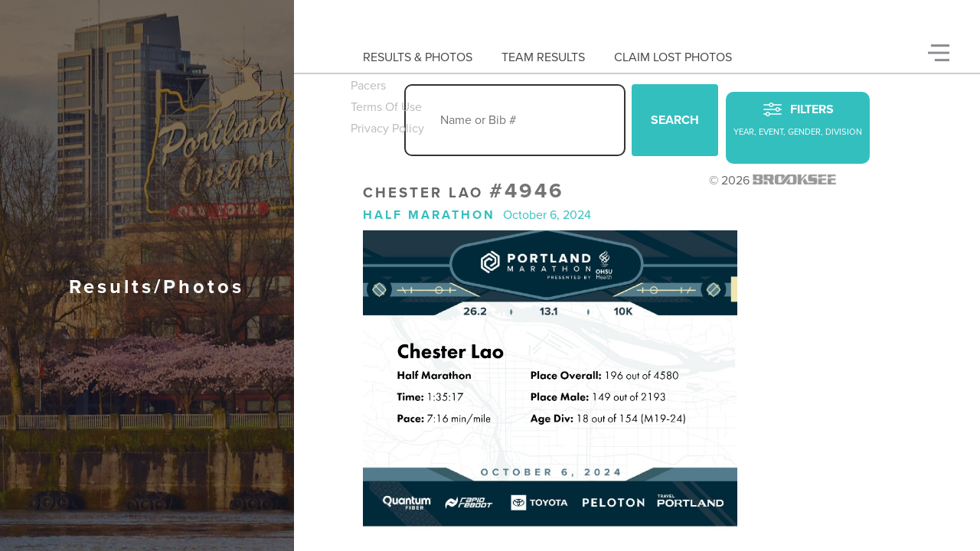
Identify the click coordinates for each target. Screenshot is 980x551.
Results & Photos (418, 57)
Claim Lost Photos (673, 57)
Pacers (368, 86)
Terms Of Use (386, 107)
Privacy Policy (387, 129)
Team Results (543, 57)
